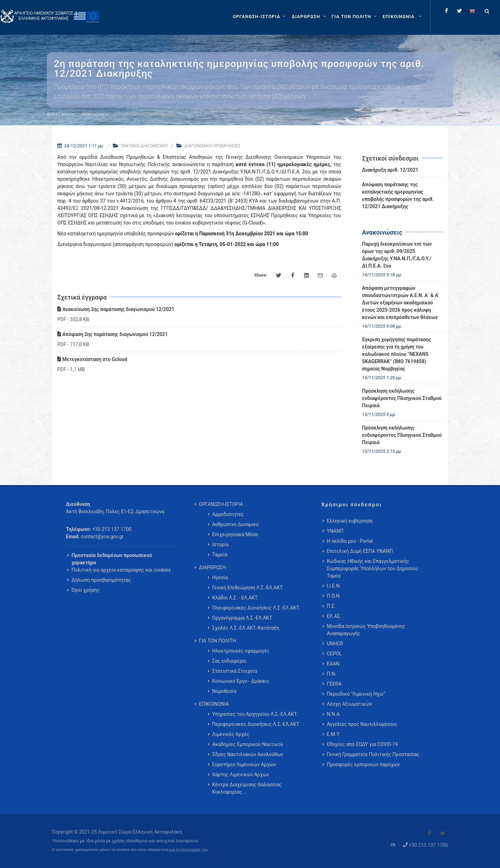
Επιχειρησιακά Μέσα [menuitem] (235, 534)
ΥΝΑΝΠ (335, 531)
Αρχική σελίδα (61, 114)
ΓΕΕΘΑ (334, 684)
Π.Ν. (331, 674)
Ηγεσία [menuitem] (220, 578)
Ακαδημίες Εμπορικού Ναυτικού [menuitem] (248, 744)
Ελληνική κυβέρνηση (350, 521)
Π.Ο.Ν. (334, 596)
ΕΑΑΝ (333, 664)
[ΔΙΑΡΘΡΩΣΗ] (310, 17)
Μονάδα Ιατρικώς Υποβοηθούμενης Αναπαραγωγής (366, 630)
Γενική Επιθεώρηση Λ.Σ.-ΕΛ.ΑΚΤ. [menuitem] (248, 588)
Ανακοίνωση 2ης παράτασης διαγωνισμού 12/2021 (116, 309)
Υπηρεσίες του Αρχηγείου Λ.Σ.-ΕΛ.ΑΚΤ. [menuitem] (255, 714)
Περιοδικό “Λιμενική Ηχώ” (356, 694)
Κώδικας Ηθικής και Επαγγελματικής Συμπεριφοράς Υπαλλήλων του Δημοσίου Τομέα (372, 568)
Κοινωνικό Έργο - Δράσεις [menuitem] (241, 681)
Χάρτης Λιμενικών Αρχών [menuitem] (241, 775)
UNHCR (335, 644)
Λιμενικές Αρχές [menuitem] (231, 734)
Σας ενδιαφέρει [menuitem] (229, 661)
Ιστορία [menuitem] (220, 544)
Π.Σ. (331, 606)
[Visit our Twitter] (442, 833)
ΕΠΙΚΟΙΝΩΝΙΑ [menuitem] (214, 704)
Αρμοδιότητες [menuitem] (228, 514)
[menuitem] (403, 17)
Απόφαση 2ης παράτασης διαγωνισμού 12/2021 (112, 334)
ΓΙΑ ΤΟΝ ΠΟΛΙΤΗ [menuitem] (217, 641)
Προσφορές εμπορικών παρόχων (363, 764)
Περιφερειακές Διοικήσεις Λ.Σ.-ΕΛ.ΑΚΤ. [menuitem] (256, 608)
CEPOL (334, 654)
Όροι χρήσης (86, 590)
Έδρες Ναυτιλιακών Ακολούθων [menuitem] (248, 754)
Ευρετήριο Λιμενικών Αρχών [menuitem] (244, 764)
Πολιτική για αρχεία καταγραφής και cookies (121, 570)
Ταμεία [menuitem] (220, 555)
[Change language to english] (472, 11)
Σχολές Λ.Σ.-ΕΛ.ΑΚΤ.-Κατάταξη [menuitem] (246, 628)
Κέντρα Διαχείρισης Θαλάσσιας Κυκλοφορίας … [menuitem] (247, 788)
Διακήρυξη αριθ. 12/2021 (390, 170)
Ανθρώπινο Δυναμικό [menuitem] (235, 524)
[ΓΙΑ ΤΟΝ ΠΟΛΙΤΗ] (355, 17)
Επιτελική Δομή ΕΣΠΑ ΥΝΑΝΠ (360, 551)
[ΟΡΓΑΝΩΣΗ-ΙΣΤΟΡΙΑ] (260, 17)
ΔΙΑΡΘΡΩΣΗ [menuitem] (212, 567)
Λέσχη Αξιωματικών (349, 704)
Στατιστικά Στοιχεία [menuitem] (235, 671)
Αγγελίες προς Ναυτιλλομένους (362, 724)
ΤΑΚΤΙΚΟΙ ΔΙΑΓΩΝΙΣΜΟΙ (144, 146)
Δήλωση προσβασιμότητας (101, 580)
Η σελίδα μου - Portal (350, 541)
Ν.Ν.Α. (334, 714)
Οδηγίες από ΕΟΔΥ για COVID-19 (362, 744)
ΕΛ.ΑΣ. (334, 616)
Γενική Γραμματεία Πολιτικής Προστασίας (373, 754)
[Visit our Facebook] (430, 833)
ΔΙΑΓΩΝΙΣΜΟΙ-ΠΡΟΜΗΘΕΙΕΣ (212, 146)
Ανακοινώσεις (95, 114)
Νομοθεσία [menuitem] (224, 691)
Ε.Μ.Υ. (333, 734)
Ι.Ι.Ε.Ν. (334, 586)
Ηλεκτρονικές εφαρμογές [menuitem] (241, 651)
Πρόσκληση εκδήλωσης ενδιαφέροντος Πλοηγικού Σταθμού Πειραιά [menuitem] (402, 398)
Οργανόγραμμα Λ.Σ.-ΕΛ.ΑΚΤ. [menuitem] (243, 618)
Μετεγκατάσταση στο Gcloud (92, 359)
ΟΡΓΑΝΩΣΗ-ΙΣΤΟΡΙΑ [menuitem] (221, 504)
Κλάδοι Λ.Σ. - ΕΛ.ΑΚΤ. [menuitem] (235, 598)
